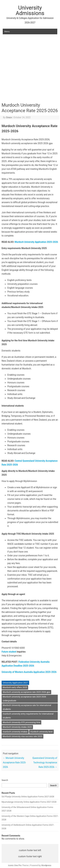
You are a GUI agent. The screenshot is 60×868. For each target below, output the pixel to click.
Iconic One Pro (15, 865)
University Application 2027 (15, 683)
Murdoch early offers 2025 (15, 687)
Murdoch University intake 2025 (17, 727)
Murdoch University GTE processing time (21, 722)
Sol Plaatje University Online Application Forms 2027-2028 (28, 797)
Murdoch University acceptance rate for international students (27, 707)
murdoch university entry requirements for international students (28, 716)
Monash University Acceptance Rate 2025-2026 (14, 762)
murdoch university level (41, 732)
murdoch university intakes (15, 732)
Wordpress (46, 865)
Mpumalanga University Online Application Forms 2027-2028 (29, 802)
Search (5, 780)
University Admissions (30, 10)
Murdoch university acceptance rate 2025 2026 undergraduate (24, 699)
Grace (9, 117)
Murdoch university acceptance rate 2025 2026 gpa (26, 692)
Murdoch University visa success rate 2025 (22, 736)
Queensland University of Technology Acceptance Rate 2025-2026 (45, 762)
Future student (9, 652)
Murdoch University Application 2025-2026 (36, 242)
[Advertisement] (30, 70)
